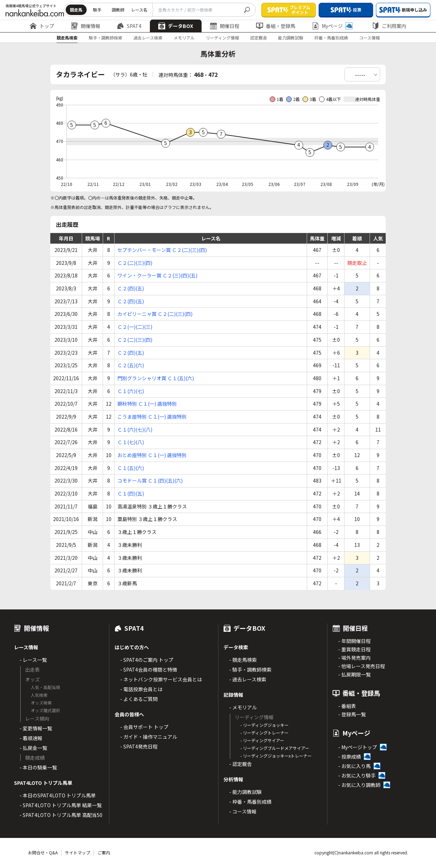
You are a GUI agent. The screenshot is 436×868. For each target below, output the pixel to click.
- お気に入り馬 (354, 766)
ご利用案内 (389, 26)
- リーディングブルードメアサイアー (275, 748)
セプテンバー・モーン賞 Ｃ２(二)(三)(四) (162, 250)
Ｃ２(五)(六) (131, 365)
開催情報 (86, 26)
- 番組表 (347, 706)
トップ (42, 26)
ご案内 (104, 852)
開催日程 (225, 26)
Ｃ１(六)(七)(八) (135, 429)
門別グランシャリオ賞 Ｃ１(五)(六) (156, 378)
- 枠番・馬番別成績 (250, 802)
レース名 (139, 10)
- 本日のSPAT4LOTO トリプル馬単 (58, 795)
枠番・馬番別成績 (331, 38)
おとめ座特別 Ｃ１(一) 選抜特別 (152, 455)
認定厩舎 (259, 38)
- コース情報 (243, 811)
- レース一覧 (33, 660)
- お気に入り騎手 (357, 775)
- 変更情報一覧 (36, 728)
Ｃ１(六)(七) (131, 391)
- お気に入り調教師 (359, 785)
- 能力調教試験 (245, 792)
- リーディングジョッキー (264, 725)
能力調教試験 (291, 38)
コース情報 (369, 38)
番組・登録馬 (276, 26)
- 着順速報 (31, 738)
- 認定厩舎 (241, 764)
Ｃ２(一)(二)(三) (135, 327)
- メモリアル (243, 707)
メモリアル (184, 38)
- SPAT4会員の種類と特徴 (149, 670)
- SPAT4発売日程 (139, 746)
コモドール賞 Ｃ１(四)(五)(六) (150, 480)
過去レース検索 (148, 38)
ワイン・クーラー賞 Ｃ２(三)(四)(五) (157, 275)
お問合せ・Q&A (43, 852)
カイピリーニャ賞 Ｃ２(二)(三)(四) (155, 314)
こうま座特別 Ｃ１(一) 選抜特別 (152, 417)
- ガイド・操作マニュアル (149, 737)
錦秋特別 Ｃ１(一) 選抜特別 (147, 404)
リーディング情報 (222, 38)
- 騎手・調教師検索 (250, 670)
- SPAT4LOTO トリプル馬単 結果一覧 (61, 805)
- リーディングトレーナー (264, 733)
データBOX (176, 26)
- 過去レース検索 (248, 679)
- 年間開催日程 (354, 641)
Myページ (332, 26)
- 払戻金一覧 (33, 748)
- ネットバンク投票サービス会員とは (161, 679)
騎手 (97, 10)
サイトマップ (78, 852)
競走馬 (76, 10)
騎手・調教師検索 (106, 38)
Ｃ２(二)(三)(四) (135, 263)
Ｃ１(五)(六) (131, 468)
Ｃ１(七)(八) (131, 442)
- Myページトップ (358, 747)
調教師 (118, 10)
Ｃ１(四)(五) (131, 493)
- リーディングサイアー (262, 740)
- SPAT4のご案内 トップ (147, 660)
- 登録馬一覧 (352, 714)
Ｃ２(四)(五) (131, 288)
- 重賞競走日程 (354, 649)
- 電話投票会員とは (141, 689)
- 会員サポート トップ (144, 727)
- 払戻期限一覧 (354, 674)
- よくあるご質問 (139, 699)
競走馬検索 (67, 38)
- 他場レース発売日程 (362, 666)
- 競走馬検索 (243, 660)
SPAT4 (129, 26)
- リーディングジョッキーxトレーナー (276, 756)
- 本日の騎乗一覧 (38, 767)
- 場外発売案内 (354, 658)
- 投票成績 (350, 757)
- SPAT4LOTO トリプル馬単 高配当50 (61, 815)
